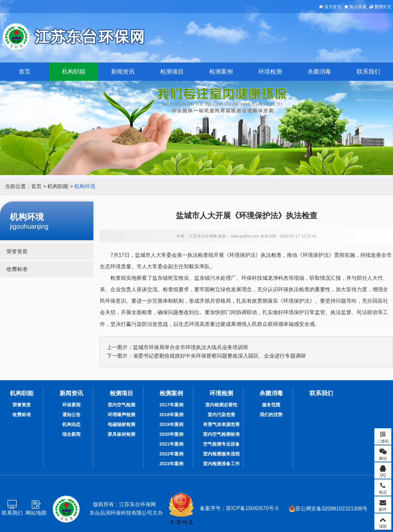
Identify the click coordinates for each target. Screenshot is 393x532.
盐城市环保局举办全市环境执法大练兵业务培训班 (191, 347)
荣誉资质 (17, 251)
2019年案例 (171, 424)
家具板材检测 (122, 434)
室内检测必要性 (221, 405)
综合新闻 (71, 434)
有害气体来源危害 (221, 424)
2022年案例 (171, 454)
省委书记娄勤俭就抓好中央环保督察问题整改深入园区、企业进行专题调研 (219, 356)
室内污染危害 (221, 415)
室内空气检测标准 (221, 434)
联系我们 (368, 72)
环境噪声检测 (122, 415)
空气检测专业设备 (221, 444)
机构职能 (74, 72)
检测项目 (172, 72)
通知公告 (71, 415)
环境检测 (270, 72)
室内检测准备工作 (221, 464)
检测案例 (221, 72)
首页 (25, 72)
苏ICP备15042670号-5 (252, 508)
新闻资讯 (123, 72)
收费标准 (17, 269)
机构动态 (71, 424)
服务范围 (271, 405)
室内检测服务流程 (221, 454)
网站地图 (36, 513)
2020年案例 (171, 434)
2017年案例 (171, 405)
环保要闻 (71, 405)
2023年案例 (171, 464)
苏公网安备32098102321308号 (328, 509)
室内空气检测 (122, 405)
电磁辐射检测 (122, 424)
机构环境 (85, 186)
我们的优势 (271, 415)
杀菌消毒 (319, 72)
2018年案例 (171, 415)
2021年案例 (171, 444)
